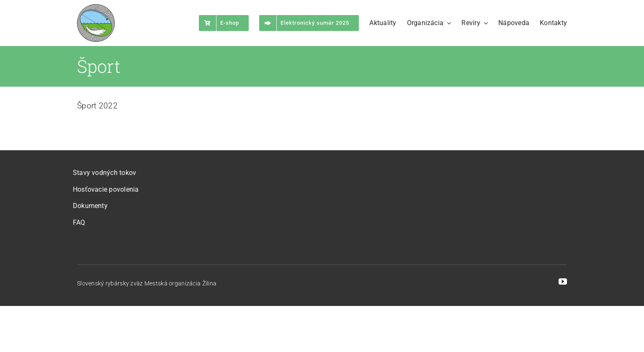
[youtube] (563, 282)
